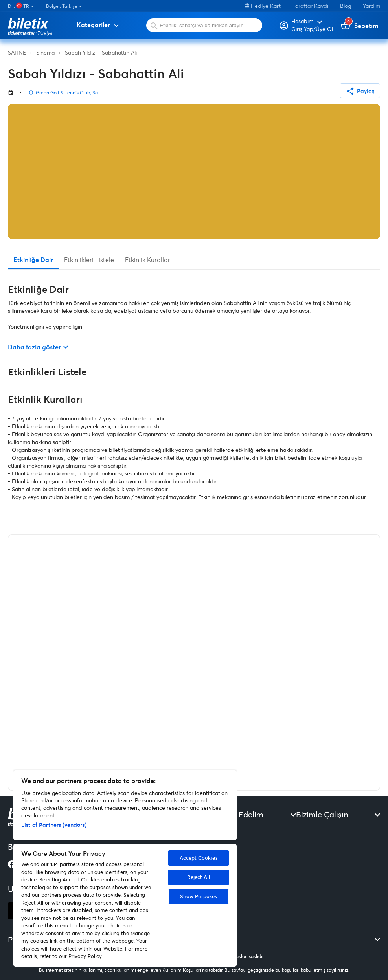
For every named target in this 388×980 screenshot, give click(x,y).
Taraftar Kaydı (310, 6)
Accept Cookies (199, 858)
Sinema (45, 52)
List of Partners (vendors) (54, 825)
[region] (125, 868)
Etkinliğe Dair (33, 260)
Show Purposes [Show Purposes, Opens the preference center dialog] (199, 896)
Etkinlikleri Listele (89, 260)
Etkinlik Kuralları (148, 260)
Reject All (199, 877)
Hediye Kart (263, 6)
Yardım (371, 6)
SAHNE (17, 52)
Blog (346, 6)
